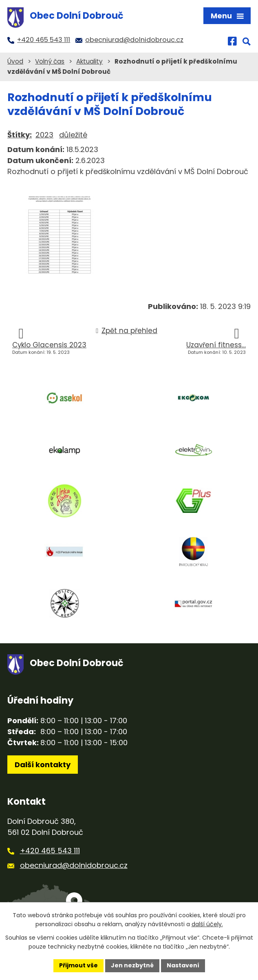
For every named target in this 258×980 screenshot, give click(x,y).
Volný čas (50, 61)
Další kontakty (43, 765)
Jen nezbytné (132, 965)
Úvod (15, 61)
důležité (73, 135)
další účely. (207, 925)
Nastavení (183, 965)
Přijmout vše (78, 965)
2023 (44, 135)
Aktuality (89, 61)
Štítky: (20, 135)
